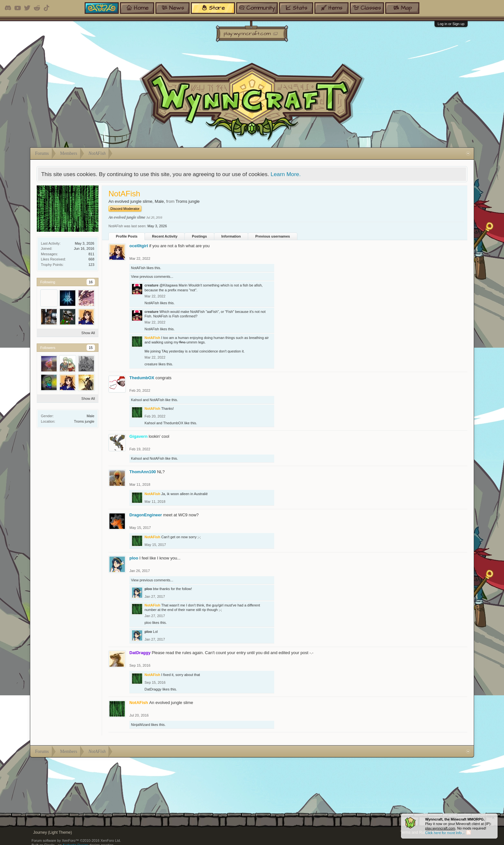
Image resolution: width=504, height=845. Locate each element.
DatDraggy (153, 689)
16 (91, 282)
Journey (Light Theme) (53, 832)
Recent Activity (165, 236)
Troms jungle (84, 421)
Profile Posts (127, 236)
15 (91, 348)
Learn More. (286, 174)
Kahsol (136, 400)
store (213, 8)
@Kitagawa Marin (173, 285)
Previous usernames (273, 236)
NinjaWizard (140, 725)
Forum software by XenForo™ (76, 840)
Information (231, 236)
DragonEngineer (146, 515)
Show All (88, 333)
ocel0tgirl (139, 246)
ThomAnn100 (143, 472)
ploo (134, 558)
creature (151, 285)
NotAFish (138, 268)
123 (91, 265)
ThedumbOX (142, 378)
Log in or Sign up (451, 24)
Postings (199, 236)
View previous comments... (152, 277)
